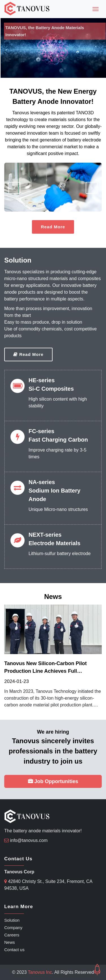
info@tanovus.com (29, 840)
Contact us (14, 950)
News (10, 942)
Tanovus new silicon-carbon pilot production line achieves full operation (46, 668)
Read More (53, 227)
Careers (12, 935)
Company (13, 928)
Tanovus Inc (40, 972)
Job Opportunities (53, 781)
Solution (12, 920)
